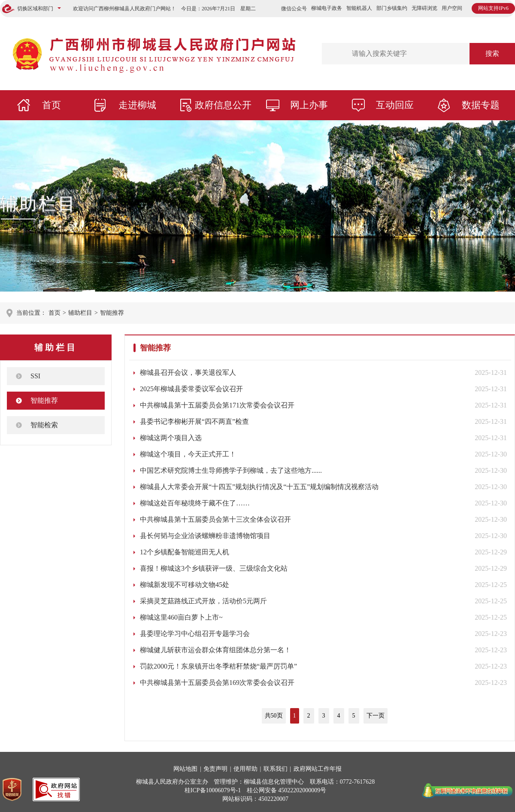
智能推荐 (112, 313)
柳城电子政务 (327, 8)
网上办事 (309, 105)
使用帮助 (245, 769)
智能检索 (44, 425)
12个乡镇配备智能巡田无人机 (185, 552)
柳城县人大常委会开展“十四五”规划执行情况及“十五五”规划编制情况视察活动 (259, 487)
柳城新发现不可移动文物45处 (185, 585)
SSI (35, 376)
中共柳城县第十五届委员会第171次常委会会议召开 (217, 405)
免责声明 (215, 769)
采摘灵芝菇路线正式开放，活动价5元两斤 (203, 601)
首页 (51, 105)
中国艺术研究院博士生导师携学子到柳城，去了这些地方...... (231, 470)
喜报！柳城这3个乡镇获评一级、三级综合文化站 (214, 568)
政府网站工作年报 (318, 769)
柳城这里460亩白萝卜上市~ (181, 617)
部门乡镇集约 (392, 8)
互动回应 (395, 105)
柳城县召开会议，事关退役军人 (188, 373)
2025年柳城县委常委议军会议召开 (191, 389)
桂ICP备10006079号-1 (213, 790)
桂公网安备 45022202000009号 (287, 790)
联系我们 (276, 769)
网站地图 (185, 769)
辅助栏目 (39, 204)
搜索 (492, 53)
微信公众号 (294, 9)
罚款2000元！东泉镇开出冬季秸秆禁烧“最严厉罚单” (218, 666)
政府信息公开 (223, 105)
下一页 (376, 716)
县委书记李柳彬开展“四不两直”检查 (194, 421)
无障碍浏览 (424, 8)
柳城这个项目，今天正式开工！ (188, 454)
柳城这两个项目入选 (171, 438)
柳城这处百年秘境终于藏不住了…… (195, 503)
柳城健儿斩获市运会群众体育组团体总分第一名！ (215, 650)
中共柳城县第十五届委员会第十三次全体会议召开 (215, 519)
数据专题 (481, 105)
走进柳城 (137, 105)
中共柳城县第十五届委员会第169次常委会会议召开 (217, 683)
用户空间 (452, 8)
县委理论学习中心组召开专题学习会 (195, 634)
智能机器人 (359, 8)
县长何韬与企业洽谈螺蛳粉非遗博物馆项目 (205, 536)
